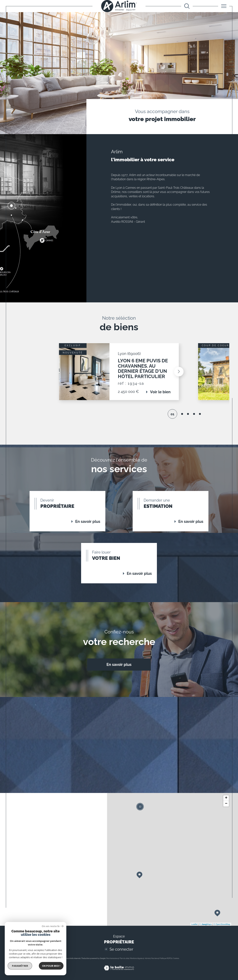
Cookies (176, 958)
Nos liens (155, 958)
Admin (147, 958)
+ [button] (226, 798)
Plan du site (124, 958)
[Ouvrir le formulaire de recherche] (187, 6)
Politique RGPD (165, 958)
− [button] (226, 804)
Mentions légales (136, 958)
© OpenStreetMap (222, 924)
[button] (198, 372)
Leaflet (195, 924)
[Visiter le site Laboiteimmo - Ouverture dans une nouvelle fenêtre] (119, 972)
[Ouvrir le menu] (224, 6)
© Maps (206, 924)
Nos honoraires (112, 958)
